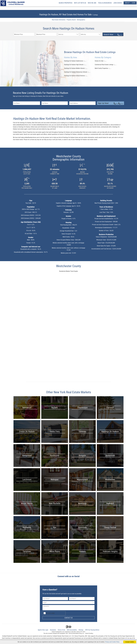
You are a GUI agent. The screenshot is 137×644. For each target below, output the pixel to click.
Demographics (81, 20)
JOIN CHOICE (118, 3)
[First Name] (55, 599)
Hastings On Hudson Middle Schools (74, 68)
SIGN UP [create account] (127, 3)
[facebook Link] (69, 582)
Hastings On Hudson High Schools (74, 65)
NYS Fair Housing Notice (92, 630)
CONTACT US (68, 618)
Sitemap (81, 630)
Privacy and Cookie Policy (112, 642)
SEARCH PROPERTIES (66, 3)
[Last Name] (82, 599)
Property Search (71, 20)
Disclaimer (53, 630)
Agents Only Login (43, 630)
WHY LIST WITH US (80, 3)
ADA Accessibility (72, 630)
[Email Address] (68, 603)
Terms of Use (61, 630)
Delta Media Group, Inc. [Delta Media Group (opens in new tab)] (78, 633)
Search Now (113, 34)
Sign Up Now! (111, 103)
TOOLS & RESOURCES (105, 3)
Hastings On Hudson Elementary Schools (76, 72)
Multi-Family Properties (101, 68)
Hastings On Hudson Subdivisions (74, 61)
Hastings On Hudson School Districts (74, 76)
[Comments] (68, 608)
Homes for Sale (99, 61)
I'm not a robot (50, 613)
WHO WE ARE (92, 3)
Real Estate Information (59, 20)
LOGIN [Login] (133, 3)
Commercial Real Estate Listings (104, 65)
